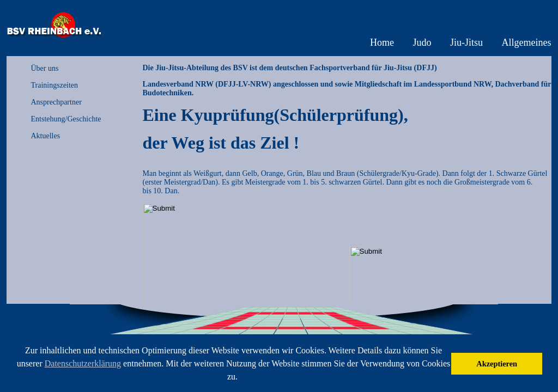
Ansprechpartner (56, 102)
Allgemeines (527, 42)
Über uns (45, 68)
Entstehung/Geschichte (66, 119)
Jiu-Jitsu (466, 42)
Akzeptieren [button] (497, 364)
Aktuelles (46, 136)
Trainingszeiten (55, 85)
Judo (422, 42)
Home (382, 42)
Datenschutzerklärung (83, 363)
